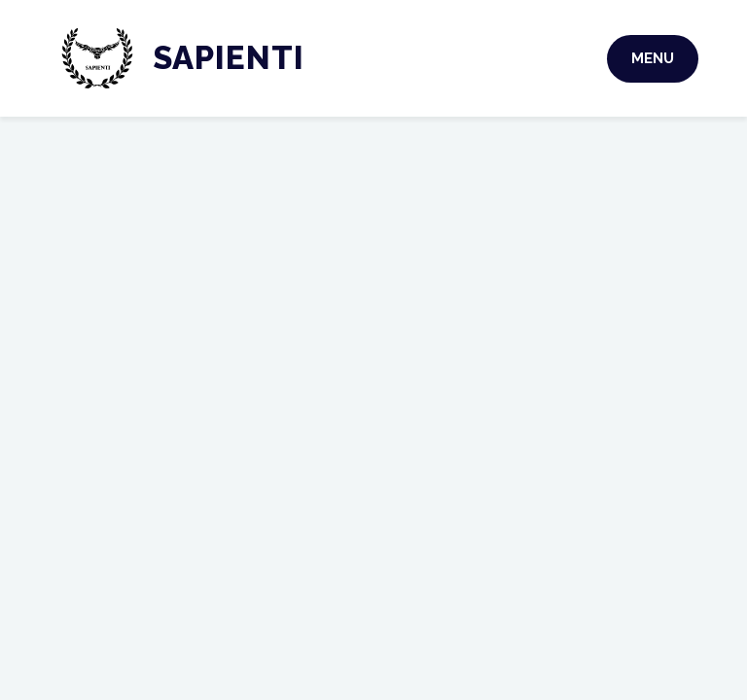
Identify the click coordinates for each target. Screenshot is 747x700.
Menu (653, 58)
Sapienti (229, 58)
